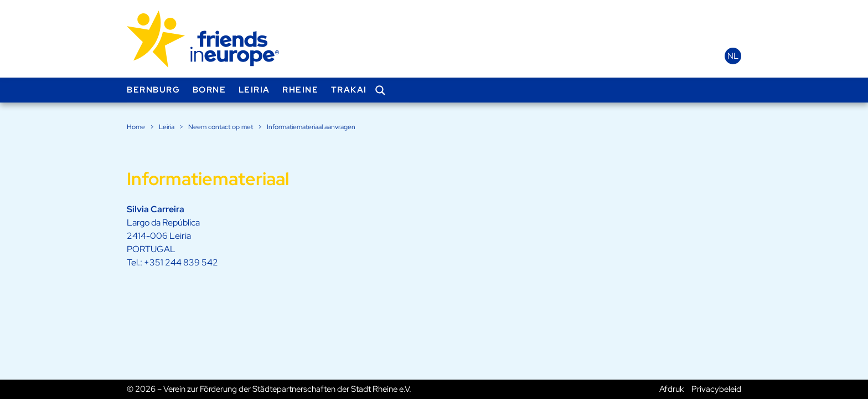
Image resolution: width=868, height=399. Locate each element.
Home (136, 127)
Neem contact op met (221, 127)
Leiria (254, 90)
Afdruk (671, 389)
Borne (210, 90)
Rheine (300, 90)
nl (733, 56)
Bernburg (153, 90)
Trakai (349, 90)
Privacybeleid (716, 389)
